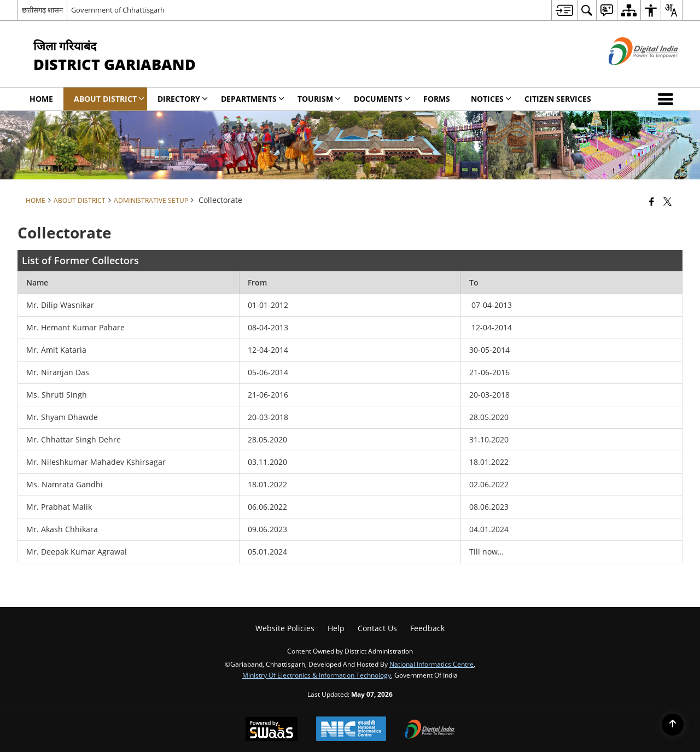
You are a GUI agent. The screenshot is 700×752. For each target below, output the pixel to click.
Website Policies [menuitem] (285, 628)
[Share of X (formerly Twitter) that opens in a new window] (667, 201)
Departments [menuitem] (253, 99)
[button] (668, 99)
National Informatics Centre (431, 664)
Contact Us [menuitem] (377, 628)
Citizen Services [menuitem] (558, 99)
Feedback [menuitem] (427, 628)
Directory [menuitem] (183, 99)
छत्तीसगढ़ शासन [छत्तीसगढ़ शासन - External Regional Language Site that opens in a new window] (42, 10)
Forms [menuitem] (437, 99)
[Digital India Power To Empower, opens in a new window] (430, 730)
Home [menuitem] (41, 99)
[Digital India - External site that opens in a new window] (630, 74)
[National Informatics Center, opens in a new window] (351, 730)
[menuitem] (564, 10)
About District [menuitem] (109, 99)
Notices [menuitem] (491, 99)
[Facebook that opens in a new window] (652, 201)
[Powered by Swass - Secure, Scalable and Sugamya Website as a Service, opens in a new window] (272, 730)
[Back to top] (673, 725)
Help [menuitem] (336, 628)
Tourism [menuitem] (319, 99)
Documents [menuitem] (382, 99)
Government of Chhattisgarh (118, 10)
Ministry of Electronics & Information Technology (317, 675)
